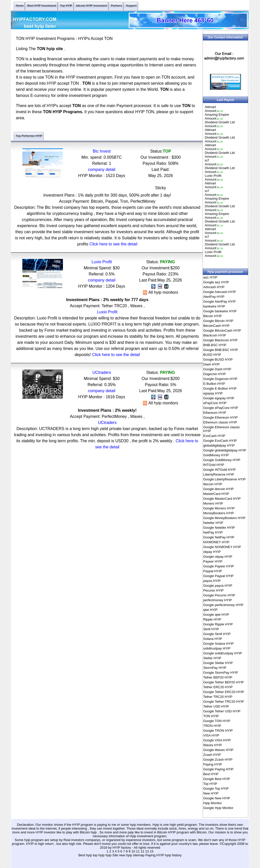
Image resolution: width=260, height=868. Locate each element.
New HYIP (211, 793)
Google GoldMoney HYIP (222, 460)
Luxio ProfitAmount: (214, 178)
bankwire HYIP (214, 306)
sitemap (139, 855)
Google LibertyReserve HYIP (225, 479)
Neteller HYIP (213, 523)
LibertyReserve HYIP (219, 474)
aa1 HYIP (210, 277)
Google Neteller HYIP (219, 528)
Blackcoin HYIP (215, 335)
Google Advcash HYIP (220, 292)
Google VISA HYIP (217, 740)
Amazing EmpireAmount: (217, 116)
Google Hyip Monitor (218, 808)
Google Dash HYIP (217, 369)
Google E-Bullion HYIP (220, 388)
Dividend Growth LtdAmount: (220, 124)
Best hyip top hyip (92, 855)
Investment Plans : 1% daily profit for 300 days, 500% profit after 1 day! (107, 195)
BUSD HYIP (212, 355)
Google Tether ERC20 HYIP (224, 692)
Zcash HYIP (212, 755)
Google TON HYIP (217, 721)
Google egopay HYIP (219, 398)
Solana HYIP (213, 639)
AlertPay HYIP (214, 297)
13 (147, 851)
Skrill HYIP (211, 629)
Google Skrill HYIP (217, 634)
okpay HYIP (212, 552)
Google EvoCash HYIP (220, 441)
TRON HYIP (212, 726)
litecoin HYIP (213, 484)
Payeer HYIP (213, 561)
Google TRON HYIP (218, 731)
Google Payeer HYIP (219, 566)
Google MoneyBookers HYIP (224, 518)
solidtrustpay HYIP (217, 648)
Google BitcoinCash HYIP (222, 330)
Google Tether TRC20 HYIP (224, 702)
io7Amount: (214, 162)
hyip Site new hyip (119, 855)
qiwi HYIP (210, 610)
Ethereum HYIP (215, 413)
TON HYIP (211, 716)
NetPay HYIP (213, 532)
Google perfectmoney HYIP (223, 605)
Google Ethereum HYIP (221, 417)
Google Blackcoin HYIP (221, 340)
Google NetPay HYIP (219, 537)
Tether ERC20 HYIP (218, 687)
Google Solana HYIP (219, 644)
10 (133, 851)
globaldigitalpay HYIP (219, 445)
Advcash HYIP (214, 287)
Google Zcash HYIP (218, 760)
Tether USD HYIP (216, 706)
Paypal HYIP (213, 571)
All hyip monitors (160, 292)
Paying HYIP (213, 764)
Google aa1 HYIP (216, 282)
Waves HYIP (213, 745)
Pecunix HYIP (214, 590)
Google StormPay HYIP (221, 673)
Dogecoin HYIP (215, 374)
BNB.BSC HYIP (215, 345)
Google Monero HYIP (219, 508)
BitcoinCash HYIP (216, 326)
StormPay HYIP (215, 668)
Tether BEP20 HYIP (218, 677)
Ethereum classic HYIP (220, 422)
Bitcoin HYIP (213, 316)
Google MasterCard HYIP (222, 499)
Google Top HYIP (216, 789)
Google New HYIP (217, 798)
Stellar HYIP (212, 658)
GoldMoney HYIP (216, 455)
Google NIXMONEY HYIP (222, 547)
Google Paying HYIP (218, 769)
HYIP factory (122, 848)
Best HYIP (211, 774)
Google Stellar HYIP (218, 663)
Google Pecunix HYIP (219, 595)
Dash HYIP (212, 364)
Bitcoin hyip (89, 832)
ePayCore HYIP (215, 403)
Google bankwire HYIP (220, 311)
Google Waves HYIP (218, 750)
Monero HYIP (213, 503)
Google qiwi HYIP (216, 615)
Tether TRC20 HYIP (218, 697)
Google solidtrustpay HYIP (223, 653)
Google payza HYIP (218, 586)
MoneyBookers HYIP (219, 513)
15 (152, 851)
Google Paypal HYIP (218, 576)
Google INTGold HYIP (220, 470)
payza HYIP (212, 581)
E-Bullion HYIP (214, 384)
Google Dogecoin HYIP (220, 379)
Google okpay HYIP (218, 557)
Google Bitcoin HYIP (218, 321)
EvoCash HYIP (214, 436)
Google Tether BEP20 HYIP (224, 682)
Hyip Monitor (213, 803)
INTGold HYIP (214, 465)
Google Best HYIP (217, 779)
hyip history (173, 855)
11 (138, 851)
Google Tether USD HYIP (222, 711)
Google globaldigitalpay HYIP (225, 450)
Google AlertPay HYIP (220, 301)
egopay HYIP (213, 393)
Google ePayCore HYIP (221, 408)
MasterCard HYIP (216, 494)
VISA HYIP (211, 735)
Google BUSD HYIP (218, 359)
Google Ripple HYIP (218, 624)
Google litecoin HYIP (219, 489)
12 (142, 851)
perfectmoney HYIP (218, 600)
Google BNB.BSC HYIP (221, 350)
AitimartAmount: (214, 109)
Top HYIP (210, 784)
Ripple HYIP (212, 619)
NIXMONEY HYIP (216, 542)
